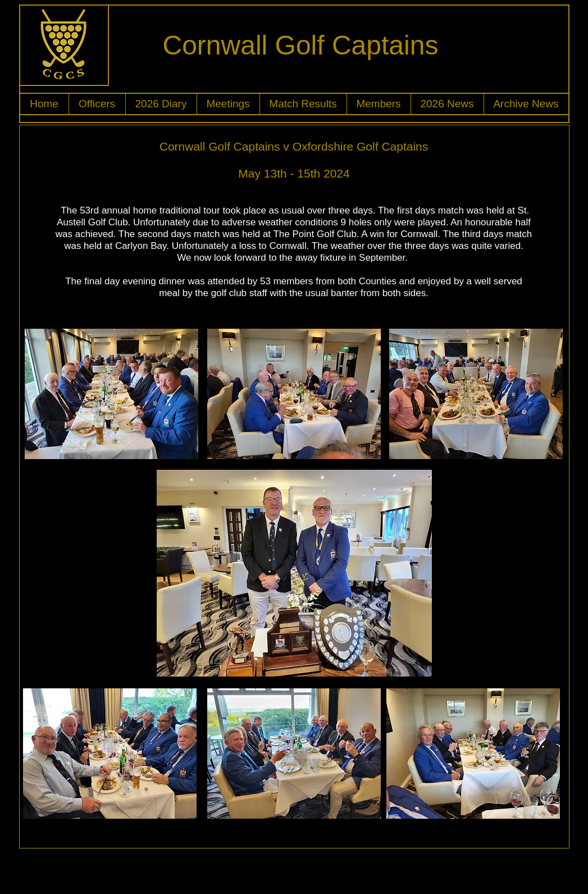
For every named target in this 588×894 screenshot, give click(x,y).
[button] (97, 104)
